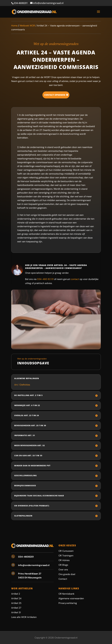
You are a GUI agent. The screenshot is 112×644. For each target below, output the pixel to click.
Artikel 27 (16, 608)
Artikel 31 (16, 612)
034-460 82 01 (45, 279)
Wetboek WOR (27, 26)
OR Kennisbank (66, 594)
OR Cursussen (66, 551)
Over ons (63, 570)
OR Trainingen (66, 556)
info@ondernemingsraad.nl (34, 565)
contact (75, 279)
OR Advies (64, 560)
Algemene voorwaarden (71, 598)
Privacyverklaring (68, 603)
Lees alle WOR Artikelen (24, 617)
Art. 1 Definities (22, 385)
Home (14, 26)
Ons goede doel (67, 574)
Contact (63, 579)
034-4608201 (21, 3)
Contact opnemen (55, 95)
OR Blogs (63, 565)
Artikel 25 (16, 603)
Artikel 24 (16, 598)
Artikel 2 (16, 594)
